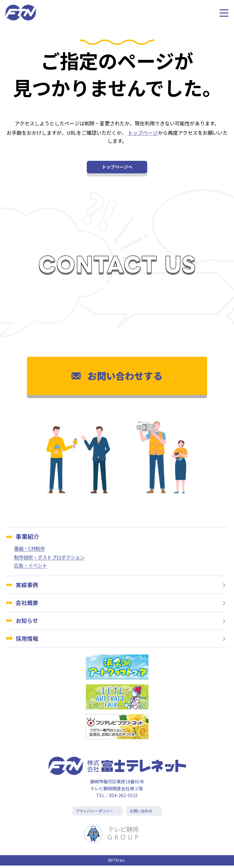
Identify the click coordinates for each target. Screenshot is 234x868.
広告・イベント (32, 566)
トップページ (143, 133)
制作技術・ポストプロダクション (52, 558)
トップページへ (117, 167)
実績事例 (28, 586)
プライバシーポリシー (93, 814)
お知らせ (28, 622)
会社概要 (28, 604)
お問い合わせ (143, 814)
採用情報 (28, 640)
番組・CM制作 (30, 549)
